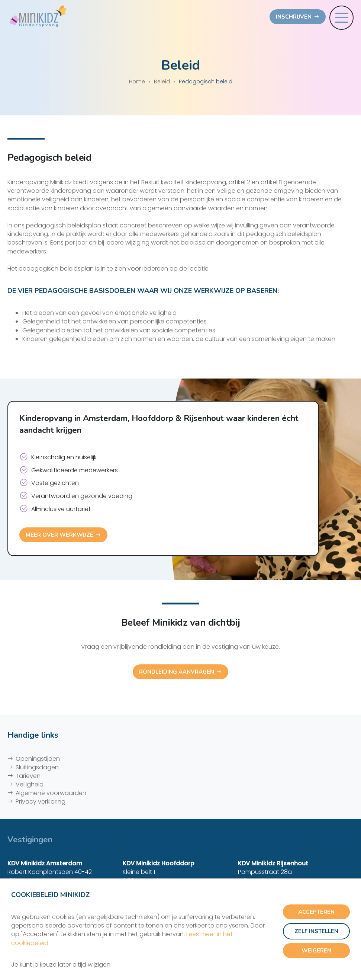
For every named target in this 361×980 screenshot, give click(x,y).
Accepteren (316, 912)
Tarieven (28, 776)
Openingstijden (38, 759)
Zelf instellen (316, 931)
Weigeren (316, 951)
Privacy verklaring (41, 802)
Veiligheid (30, 784)
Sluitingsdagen (37, 767)
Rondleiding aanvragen (177, 672)
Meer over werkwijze (59, 535)
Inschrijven (294, 17)
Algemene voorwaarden (51, 793)
